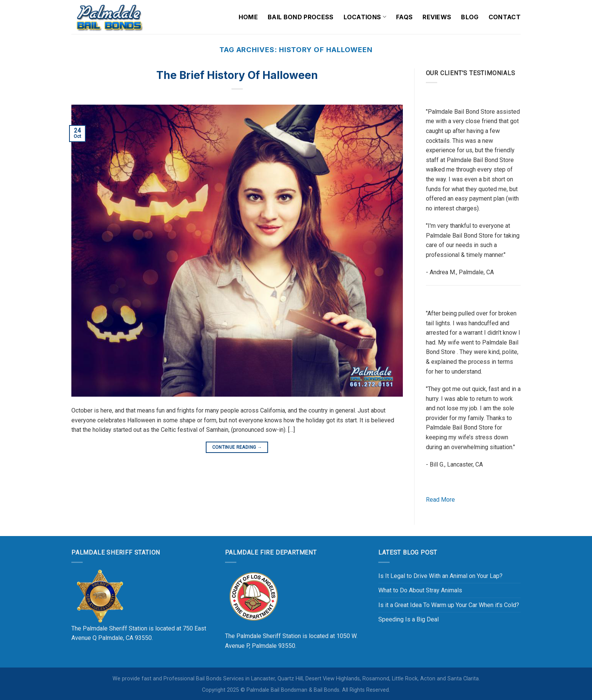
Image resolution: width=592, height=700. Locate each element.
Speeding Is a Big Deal (409, 619)
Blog (470, 17)
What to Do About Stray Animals (420, 590)
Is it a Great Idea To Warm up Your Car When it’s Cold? (449, 605)
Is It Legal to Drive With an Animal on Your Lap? (440, 576)
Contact (505, 17)
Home (248, 17)
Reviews (437, 17)
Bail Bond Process (301, 17)
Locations (365, 17)
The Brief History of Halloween (237, 75)
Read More (440, 500)
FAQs (404, 17)
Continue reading (237, 447)
